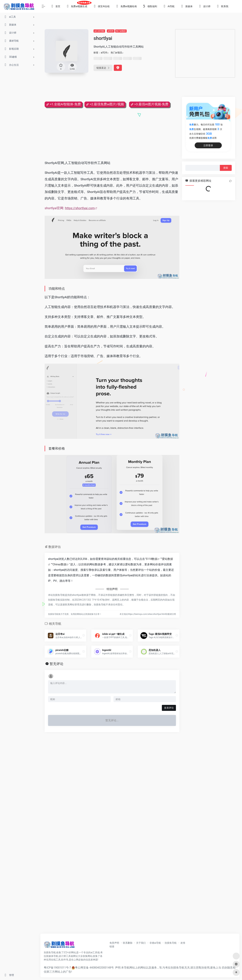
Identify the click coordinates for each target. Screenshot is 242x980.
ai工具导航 (99, 31)
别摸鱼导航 (171, 943)
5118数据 (152, 559)
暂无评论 (56, 664)
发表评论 (169, 708)
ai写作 (111, 31)
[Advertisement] (205, 53)
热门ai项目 (121, 31)
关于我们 (141, 943)
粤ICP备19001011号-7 (57, 968)
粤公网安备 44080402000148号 (94, 968)
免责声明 (114, 943)
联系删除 (128, 943)
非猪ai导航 (155, 943)
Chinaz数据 (59, 564)
